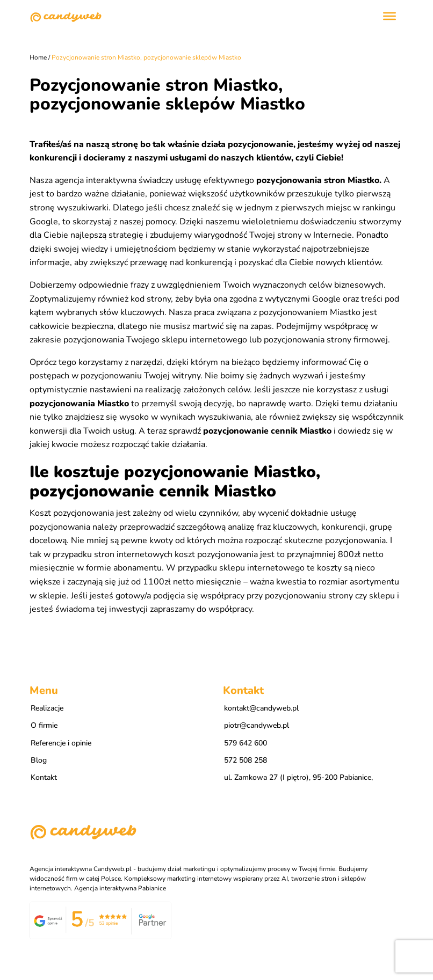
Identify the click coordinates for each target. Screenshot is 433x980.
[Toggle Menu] (389, 16)
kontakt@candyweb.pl (261, 708)
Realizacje (47, 708)
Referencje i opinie (61, 743)
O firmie (44, 725)
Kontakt (44, 777)
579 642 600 (246, 743)
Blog (39, 760)
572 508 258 (246, 760)
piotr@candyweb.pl (257, 725)
